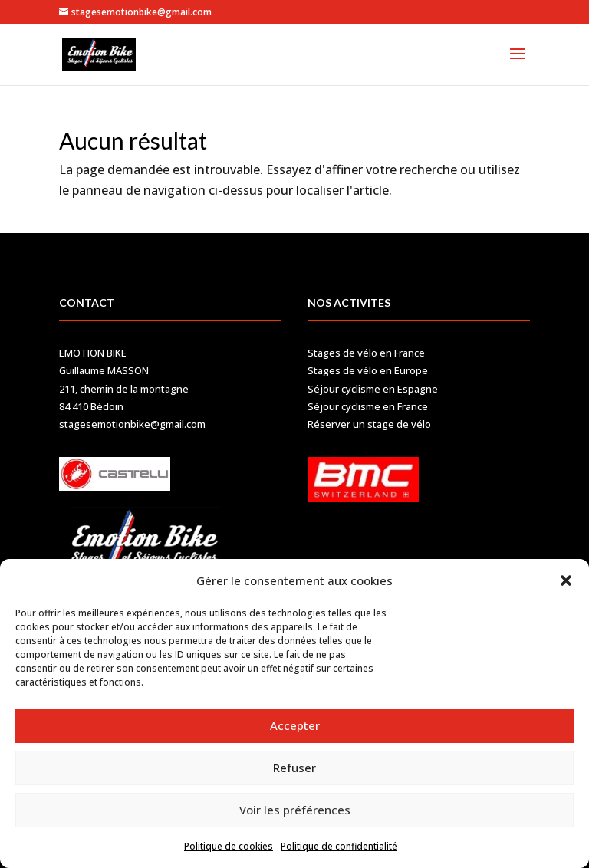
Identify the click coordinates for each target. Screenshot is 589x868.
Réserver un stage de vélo (369, 424)
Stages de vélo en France (366, 353)
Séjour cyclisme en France (368, 406)
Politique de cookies (229, 846)
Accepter (295, 725)
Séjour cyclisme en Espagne (373, 389)
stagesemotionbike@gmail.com (132, 424)
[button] (566, 580)
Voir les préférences (295, 810)
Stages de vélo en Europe (368, 370)
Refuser (294, 768)
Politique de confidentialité (339, 846)
